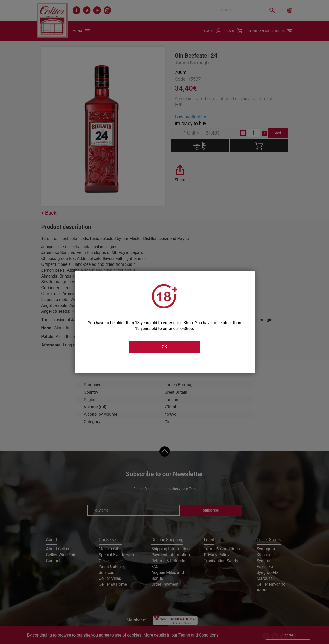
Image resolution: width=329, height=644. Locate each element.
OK (164, 347)
